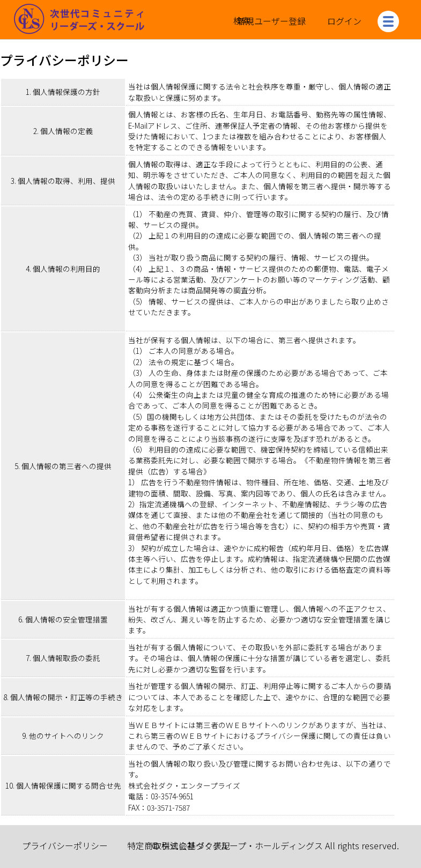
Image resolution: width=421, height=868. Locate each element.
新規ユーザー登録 (271, 21)
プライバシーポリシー (65, 845)
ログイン (344, 21)
